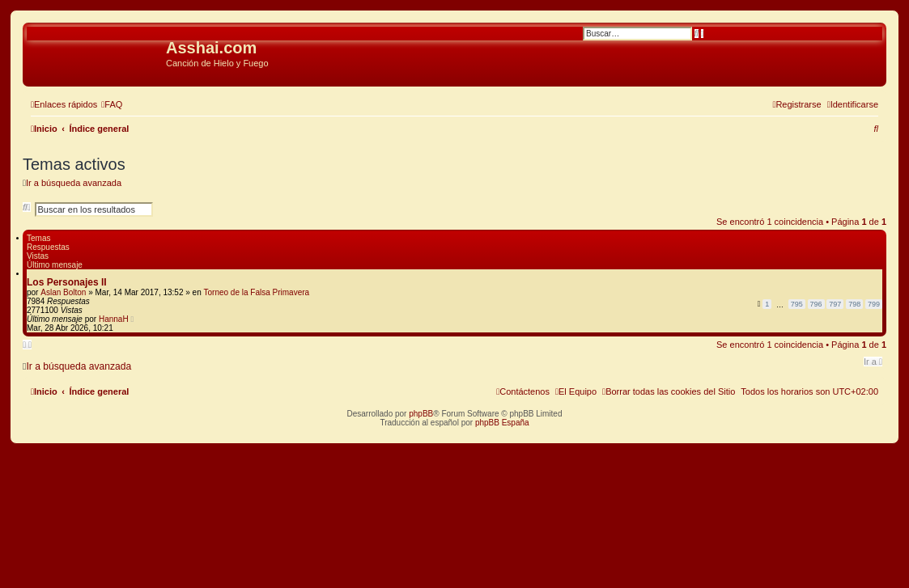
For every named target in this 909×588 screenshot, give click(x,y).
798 (854, 304)
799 (874, 304)
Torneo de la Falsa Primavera (256, 292)
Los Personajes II (67, 282)
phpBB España (502, 423)
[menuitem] (112, 104)
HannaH (114, 319)
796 (816, 304)
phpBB (421, 414)
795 (797, 304)
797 (835, 304)
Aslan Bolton (63, 292)
